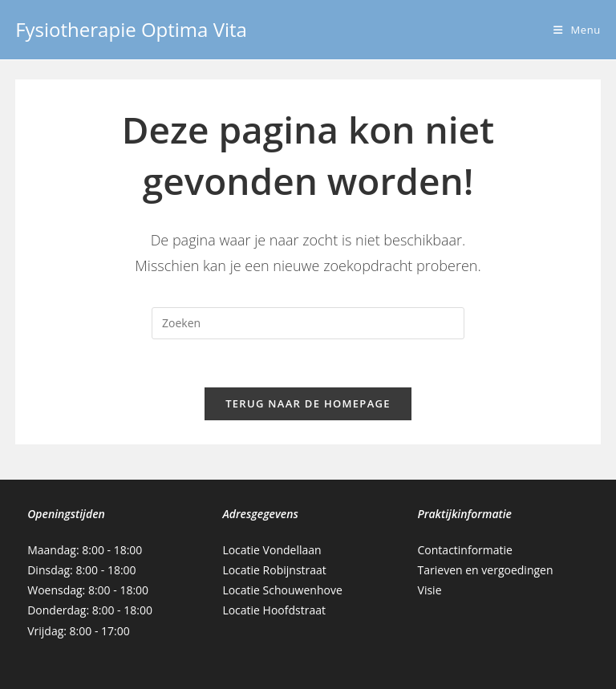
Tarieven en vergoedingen (486, 570)
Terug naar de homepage (308, 403)
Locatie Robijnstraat (274, 570)
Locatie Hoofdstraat (274, 610)
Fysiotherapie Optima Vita (131, 29)
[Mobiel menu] (577, 30)
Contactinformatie (465, 550)
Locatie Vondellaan (272, 550)
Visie (430, 590)
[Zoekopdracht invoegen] (308, 323)
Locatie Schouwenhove (282, 590)
